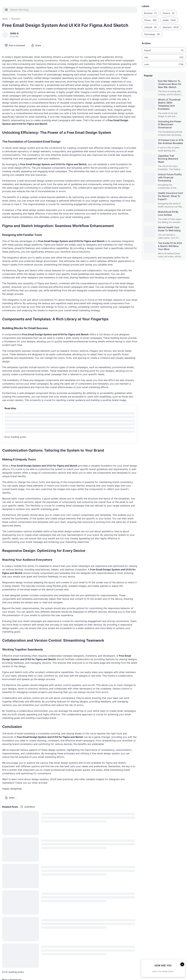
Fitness (150, 20)
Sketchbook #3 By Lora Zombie (168, 213)
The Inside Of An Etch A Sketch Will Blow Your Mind (170, 246)
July (164, 57)
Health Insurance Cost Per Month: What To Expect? (170, 196)
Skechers (171, 27)
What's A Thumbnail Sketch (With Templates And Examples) (169, 104)
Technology (152, 34)
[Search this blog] (72, 10)
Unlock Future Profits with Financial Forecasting (170, 177)
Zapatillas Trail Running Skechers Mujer (168, 159)
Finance (169, 13)
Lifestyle (150, 27)
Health (169, 20)
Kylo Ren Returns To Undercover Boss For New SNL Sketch (170, 84)
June (164, 64)
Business (150, 13)
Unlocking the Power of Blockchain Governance (170, 125)
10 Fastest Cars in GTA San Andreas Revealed (171, 142)
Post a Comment (15, 45)
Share (36, 45)
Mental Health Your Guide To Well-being (169, 229)
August (164, 50)
